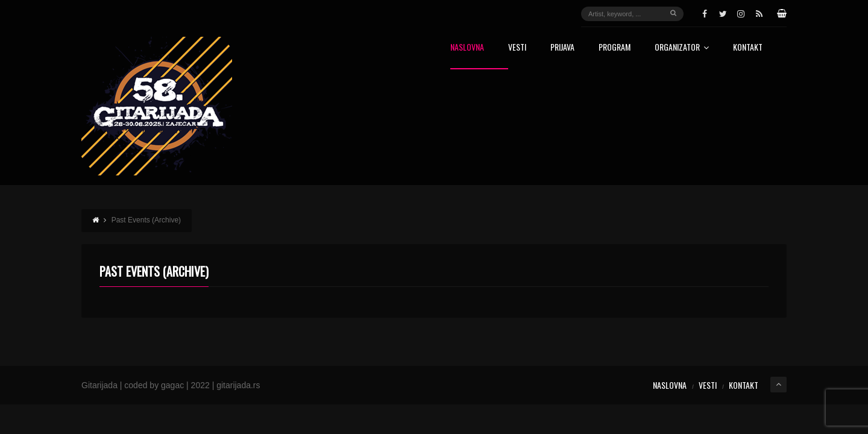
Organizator (682, 48)
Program (615, 48)
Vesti (517, 48)
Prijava (562, 48)
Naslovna (467, 48)
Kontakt (748, 48)
